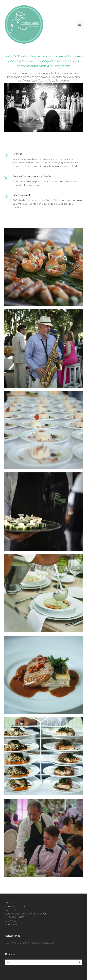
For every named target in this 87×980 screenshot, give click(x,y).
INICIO (9, 903)
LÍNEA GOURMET (14, 917)
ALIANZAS (11, 921)
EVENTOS (11, 910)
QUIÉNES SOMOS (15, 907)
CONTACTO (12, 925)
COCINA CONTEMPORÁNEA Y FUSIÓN (26, 914)
